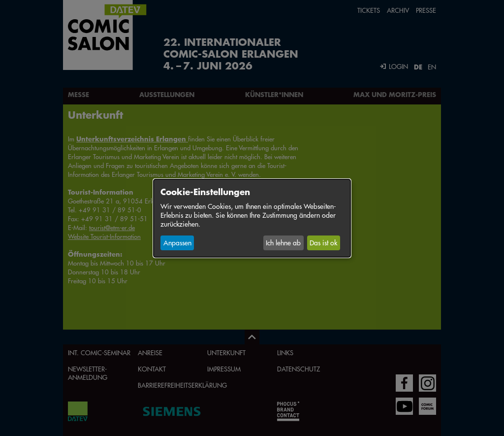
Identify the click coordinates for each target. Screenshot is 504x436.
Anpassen (177, 243)
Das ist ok (323, 243)
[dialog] (252, 218)
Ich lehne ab (283, 243)
